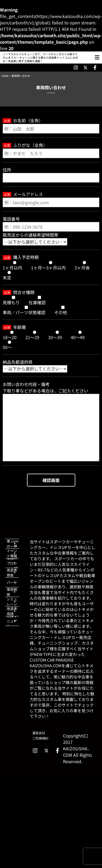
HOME (5, 76)
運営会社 (39, 733)
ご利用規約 (40, 738)
